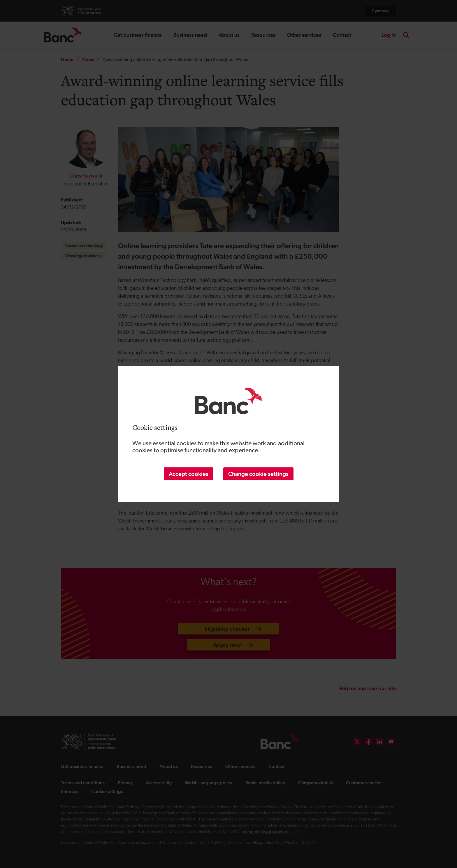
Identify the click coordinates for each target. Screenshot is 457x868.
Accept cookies (189, 474)
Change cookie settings (258, 474)
